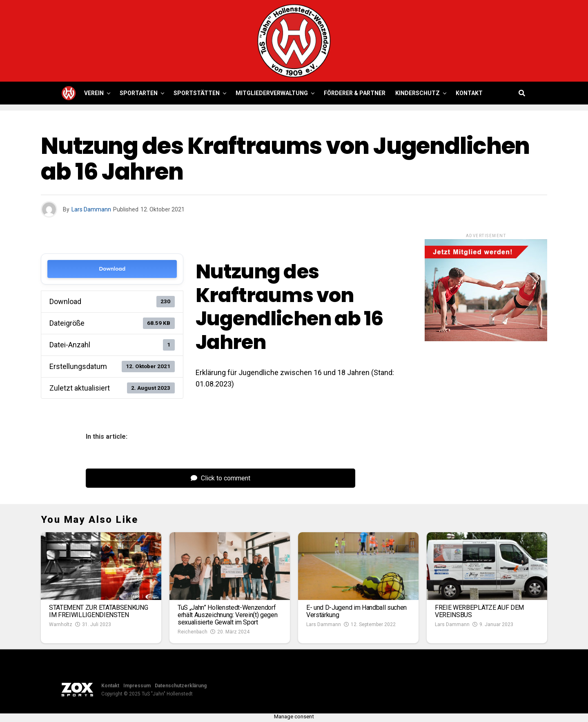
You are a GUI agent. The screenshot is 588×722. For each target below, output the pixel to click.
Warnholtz (61, 624)
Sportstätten (197, 93)
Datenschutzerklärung (181, 686)
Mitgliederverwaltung (272, 93)
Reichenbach (193, 632)
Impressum (137, 686)
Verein (94, 93)
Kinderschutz (418, 93)
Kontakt (469, 93)
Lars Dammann (91, 209)
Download (112, 269)
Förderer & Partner (355, 93)
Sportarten (139, 93)
